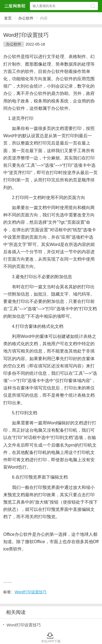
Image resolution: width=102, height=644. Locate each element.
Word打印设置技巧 (31, 592)
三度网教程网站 (15, 6)
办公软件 (26, 18)
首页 (8, 18)
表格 (88, 336)
